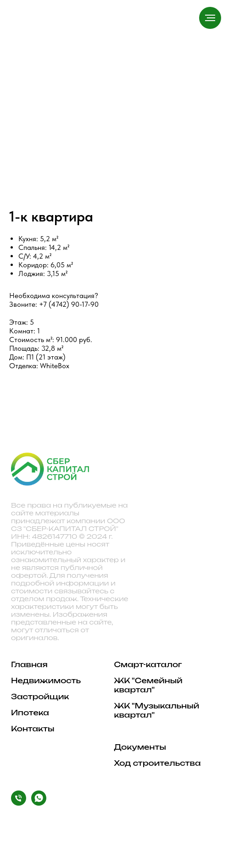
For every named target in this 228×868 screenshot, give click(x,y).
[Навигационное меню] (210, 18)
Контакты (33, 729)
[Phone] (19, 803)
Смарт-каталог (148, 664)
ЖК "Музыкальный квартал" (157, 710)
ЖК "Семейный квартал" (148, 685)
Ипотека (30, 713)
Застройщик (40, 697)
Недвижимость (46, 680)
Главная (29, 664)
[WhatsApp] (39, 803)
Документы (140, 747)
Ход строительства (158, 763)
